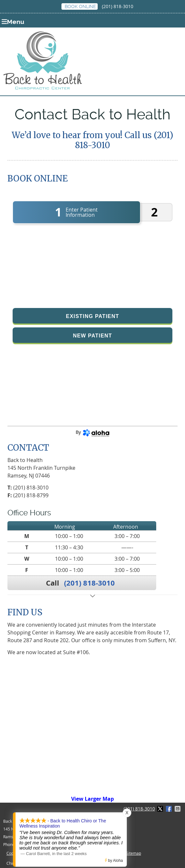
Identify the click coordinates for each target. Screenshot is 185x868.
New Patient (92, 336)
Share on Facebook (169, 809)
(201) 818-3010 (118, 6)
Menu (13, 22)
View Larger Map (92, 799)
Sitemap (134, 853)
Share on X (161, 809)
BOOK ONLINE (80, 6)
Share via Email (178, 809)
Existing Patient (92, 316)
